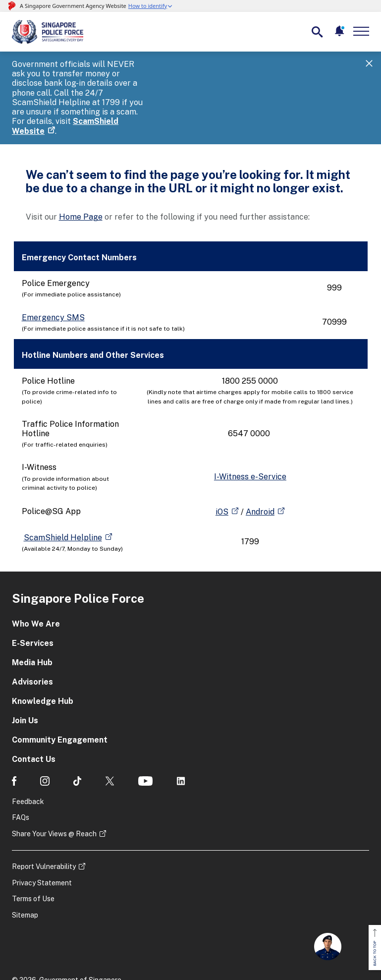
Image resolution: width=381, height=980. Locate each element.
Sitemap (25, 867)
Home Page (81, 169)
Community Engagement (60, 692)
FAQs (21, 770)
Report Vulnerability (44, 819)
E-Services (33, 596)
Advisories (32, 634)
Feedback (28, 754)
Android (260, 464)
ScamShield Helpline (63, 490)
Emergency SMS (53, 270)
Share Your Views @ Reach (54, 786)
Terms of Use (33, 852)
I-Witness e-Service (250, 429)
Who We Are (36, 576)
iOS (222, 464)
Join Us (25, 673)
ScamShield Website (151, 84)
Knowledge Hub (43, 654)
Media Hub (32, 615)
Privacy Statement (42, 835)
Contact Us (34, 712)
